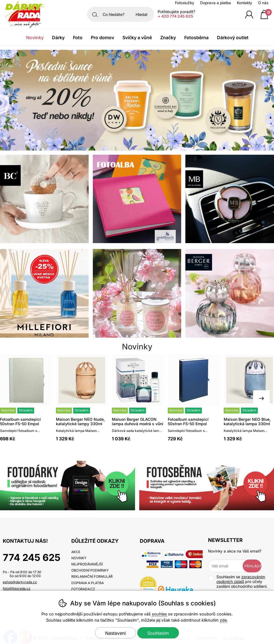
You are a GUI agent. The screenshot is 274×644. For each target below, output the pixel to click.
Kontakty (245, 3)
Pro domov (102, 37)
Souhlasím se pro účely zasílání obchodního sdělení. (238, 581)
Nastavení (115, 633)
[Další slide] (261, 399)
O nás (263, 3)
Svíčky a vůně (137, 37)
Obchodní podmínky (90, 570)
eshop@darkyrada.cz (20, 582)
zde (223, 620)
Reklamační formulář (92, 576)
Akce (76, 552)
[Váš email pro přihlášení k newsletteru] (229, 566)
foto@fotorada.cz (17, 588)
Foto (78, 37)
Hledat (142, 14)
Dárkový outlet (233, 37)
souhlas (159, 614)
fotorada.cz (83, 589)
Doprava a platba (216, 3)
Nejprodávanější (87, 564)
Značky (168, 37)
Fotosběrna (196, 37)
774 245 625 (32, 557)
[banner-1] (137, 149)
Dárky (58, 37)
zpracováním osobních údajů (241, 579)
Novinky (35, 37)
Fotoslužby (185, 3)
